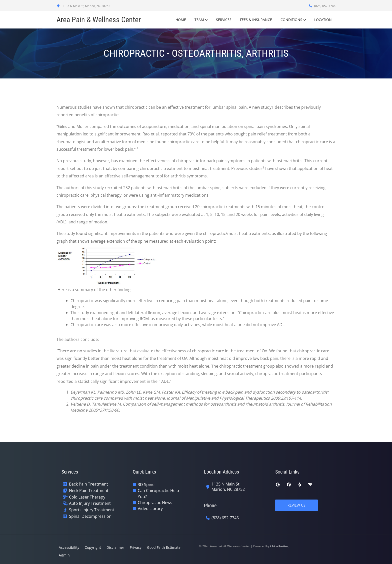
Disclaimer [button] (115, 547)
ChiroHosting (279, 546)
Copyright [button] (93, 547)
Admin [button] (64, 555)
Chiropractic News (155, 503)
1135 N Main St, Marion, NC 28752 (83, 6)
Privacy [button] (136, 547)
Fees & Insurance (256, 20)
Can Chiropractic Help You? (158, 494)
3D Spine (146, 485)
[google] (278, 485)
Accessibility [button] (69, 547)
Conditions (291, 20)
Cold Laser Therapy (87, 497)
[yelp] (300, 485)
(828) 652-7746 (322, 6)
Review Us (296, 505)
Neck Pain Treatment (89, 491)
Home (181, 20)
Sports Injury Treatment (92, 510)
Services (224, 20)
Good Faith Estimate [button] (164, 547)
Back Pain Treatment (88, 484)
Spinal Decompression (90, 516)
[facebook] (289, 485)
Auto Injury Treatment (90, 503)
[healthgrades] (310, 485)
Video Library (150, 509)
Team (199, 20)
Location (323, 20)
